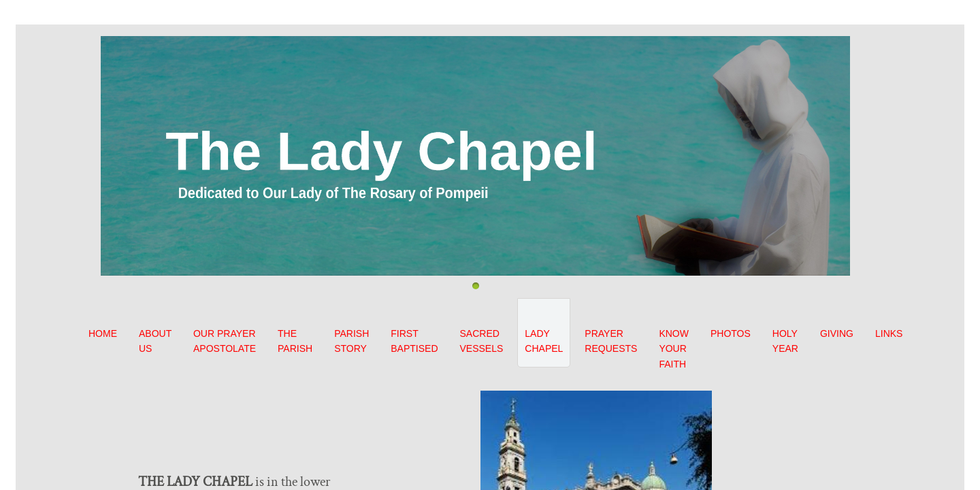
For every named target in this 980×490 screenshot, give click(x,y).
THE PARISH (295, 341)
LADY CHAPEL (544, 341)
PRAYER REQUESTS (611, 341)
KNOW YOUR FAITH (674, 349)
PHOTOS (731, 333)
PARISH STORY (352, 341)
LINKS (889, 333)
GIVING (837, 333)
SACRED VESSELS (482, 341)
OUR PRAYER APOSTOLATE (225, 341)
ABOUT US (155, 341)
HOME (103, 333)
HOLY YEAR (785, 341)
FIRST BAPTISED (414, 341)
